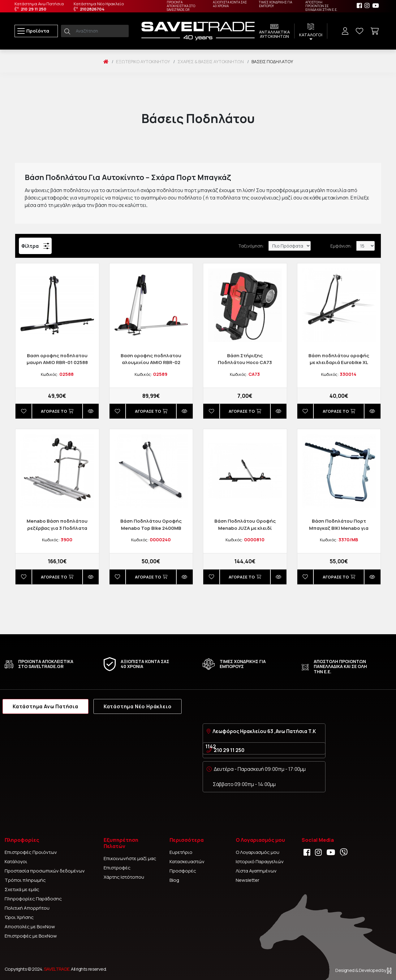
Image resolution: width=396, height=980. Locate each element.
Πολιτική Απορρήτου (27, 908)
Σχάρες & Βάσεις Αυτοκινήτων (211, 62)
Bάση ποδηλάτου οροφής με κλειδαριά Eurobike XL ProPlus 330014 (339, 363)
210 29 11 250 (229, 750)
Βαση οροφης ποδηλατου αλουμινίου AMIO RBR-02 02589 (151, 363)
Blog (174, 880)
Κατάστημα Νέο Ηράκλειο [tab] (138, 706)
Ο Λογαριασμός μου (258, 852)
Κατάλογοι (16, 861)
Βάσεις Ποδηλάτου (272, 62)
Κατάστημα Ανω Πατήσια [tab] (45, 706)
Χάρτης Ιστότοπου (124, 877)
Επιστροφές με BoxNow (31, 936)
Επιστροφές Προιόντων (31, 852)
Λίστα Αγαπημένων (256, 871)
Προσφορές (183, 871)
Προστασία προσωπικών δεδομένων (45, 871)
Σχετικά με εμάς (22, 889)
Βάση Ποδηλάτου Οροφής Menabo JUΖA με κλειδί (245, 524)
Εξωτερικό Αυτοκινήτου (143, 62)
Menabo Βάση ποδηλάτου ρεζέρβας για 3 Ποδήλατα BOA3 (57, 528)
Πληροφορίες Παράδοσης (33, 899)
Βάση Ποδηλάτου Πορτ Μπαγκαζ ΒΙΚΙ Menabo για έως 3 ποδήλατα (339, 528)
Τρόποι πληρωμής (25, 880)
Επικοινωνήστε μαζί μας (130, 858)
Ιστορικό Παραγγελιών (260, 861)
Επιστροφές (117, 868)
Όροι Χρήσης (19, 917)
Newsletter (247, 880)
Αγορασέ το (57, 411)
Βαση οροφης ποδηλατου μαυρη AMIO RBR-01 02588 (57, 359)
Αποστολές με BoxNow (30, 927)
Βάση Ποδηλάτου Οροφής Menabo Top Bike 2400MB (151, 524)
